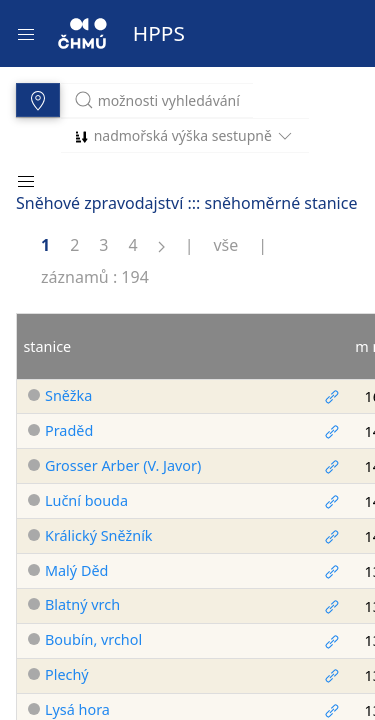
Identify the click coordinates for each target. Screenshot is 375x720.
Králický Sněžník (99, 535)
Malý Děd (76, 570)
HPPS (159, 33)
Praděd (69, 430)
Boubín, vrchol (93, 639)
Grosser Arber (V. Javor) (123, 465)
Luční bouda (86, 500)
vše (225, 245)
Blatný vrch (82, 604)
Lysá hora (77, 709)
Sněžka (68, 395)
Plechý (67, 674)
